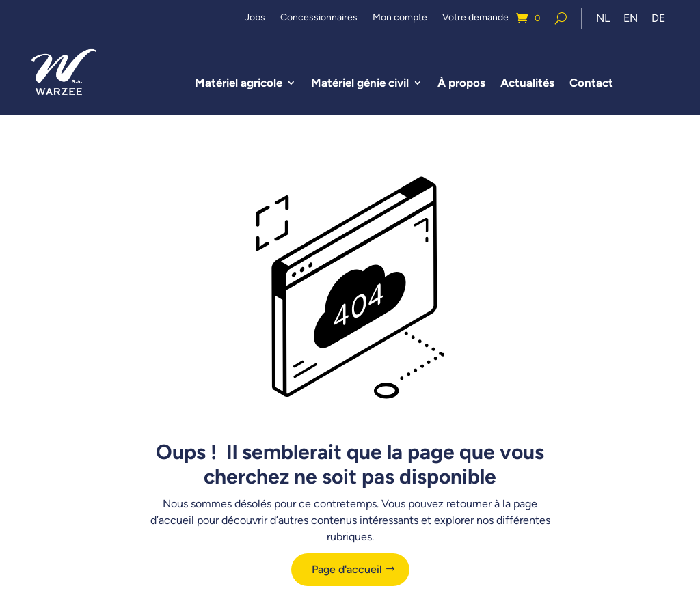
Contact (592, 84)
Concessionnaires (319, 18)
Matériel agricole (239, 84)
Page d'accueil (347, 571)
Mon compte (400, 18)
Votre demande (475, 18)
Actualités (528, 84)
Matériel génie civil (361, 84)
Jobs (255, 18)
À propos (462, 84)
